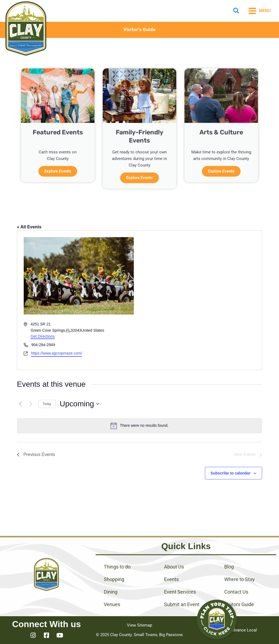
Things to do (117, 567)
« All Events (29, 227)
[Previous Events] (20, 404)
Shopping (114, 579)
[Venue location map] (200, 300)
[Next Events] (31, 404)
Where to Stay (239, 579)
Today (47, 404)
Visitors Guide (239, 604)
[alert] (139, 426)
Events (171, 579)
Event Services (180, 592)
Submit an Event (182, 604)
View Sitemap (139, 625)
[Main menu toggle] (259, 11)
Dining (111, 592)
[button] (236, 12)
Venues (112, 604)
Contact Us (236, 592)
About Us (174, 567)
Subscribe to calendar (231, 473)
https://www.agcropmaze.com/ (57, 353)
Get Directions (43, 336)
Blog (229, 567)
